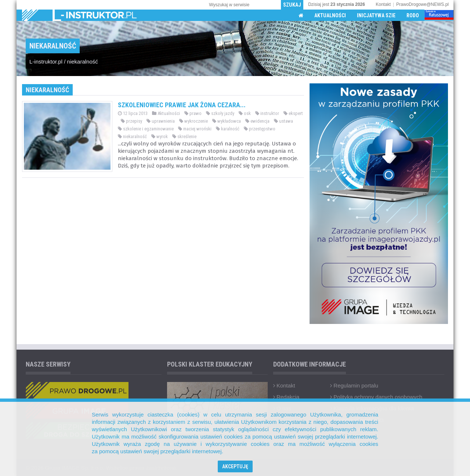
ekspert (293, 113)
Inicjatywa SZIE (376, 15)
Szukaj (292, 5)
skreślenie (184, 136)
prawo (193, 113)
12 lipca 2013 (133, 113)
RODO (413, 15)
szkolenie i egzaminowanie (146, 129)
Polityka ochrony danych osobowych (376, 397)
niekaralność (83, 62)
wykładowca (227, 121)
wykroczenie (194, 121)
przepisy (131, 121)
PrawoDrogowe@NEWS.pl (422, 4)
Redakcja (286, 397)
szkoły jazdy (220, 113)
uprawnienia (161, 121)
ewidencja (257, 121)
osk (245, 113)
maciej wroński (195, 129)
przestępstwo (260, 129)
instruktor (267, 113)
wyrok (160, 136)
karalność (228, 129)
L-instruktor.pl (46, 62)
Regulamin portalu (354, 385)
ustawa (283, 121)
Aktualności (330, 15)
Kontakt (383, 4)
